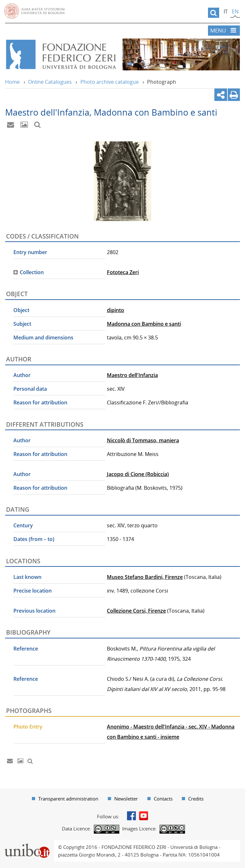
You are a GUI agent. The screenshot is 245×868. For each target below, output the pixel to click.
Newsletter (126, 799)
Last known (27, 577)
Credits (196, 799)
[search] (214, 13)
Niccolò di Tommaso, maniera (143, 440)
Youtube (144, 816)
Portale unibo (27, 844)
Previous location (34, 611)
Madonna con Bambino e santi (144, 324)
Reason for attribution (40, 402)
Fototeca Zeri (123, 272)
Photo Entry (28, 727)
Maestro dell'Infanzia (132, 375)
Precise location (33, 591)
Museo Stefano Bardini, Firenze (145, 577)
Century (23, 525)
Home (12, 82)
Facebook (131, 816)
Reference (26, 649)
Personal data (30, 389)
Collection (32, 272)
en (235, 11)
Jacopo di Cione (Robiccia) (138, 474)
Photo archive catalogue (110, 82)
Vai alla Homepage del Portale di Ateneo (34, 11)
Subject (22, 324)
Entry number (30, 252)
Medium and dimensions (43, 338)
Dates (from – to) (34, 539)
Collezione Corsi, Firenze (136, 611)
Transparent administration (68, 799)
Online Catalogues (50, 82)
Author (22, 375)
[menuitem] (65, 799)
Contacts (163, 799)
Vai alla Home (61, 54)
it (226, 11)
